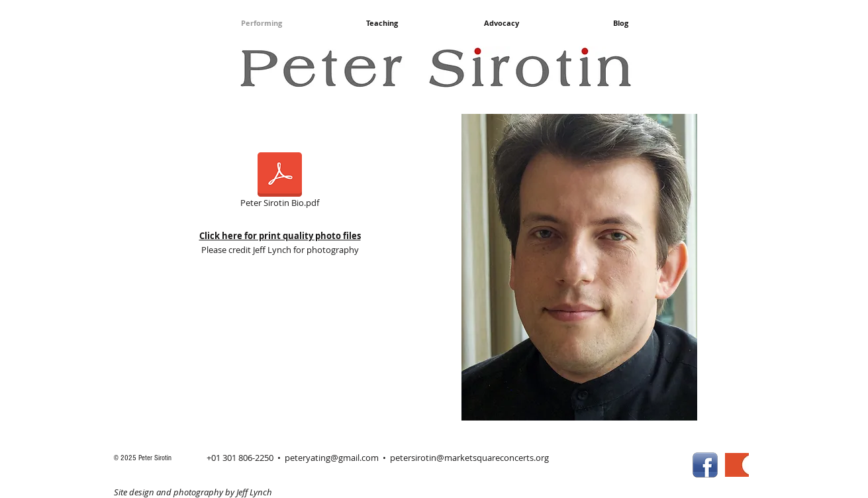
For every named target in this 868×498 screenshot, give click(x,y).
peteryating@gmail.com (332, 458)
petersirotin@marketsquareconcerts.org (469, 458)
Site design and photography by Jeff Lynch (193, 492)
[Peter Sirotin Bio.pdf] (280, 182)
